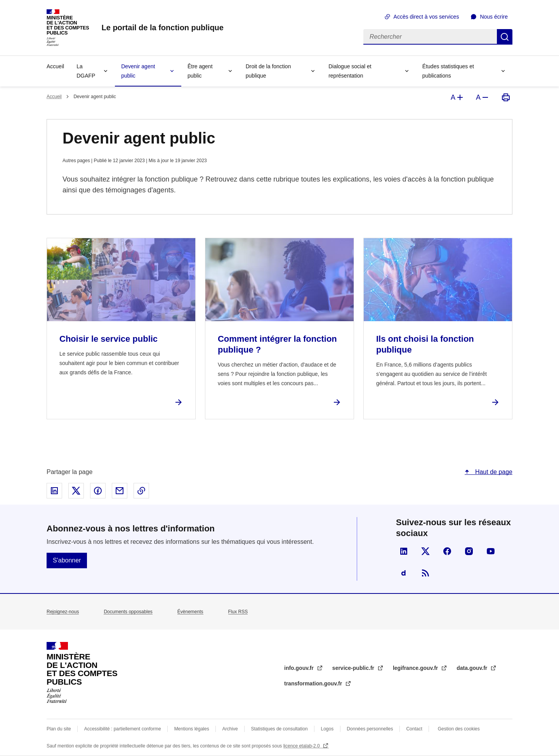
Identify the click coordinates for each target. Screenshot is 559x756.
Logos (327, 729)
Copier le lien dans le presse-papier (141, 491)
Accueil (55, 66)
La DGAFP (86, 71)
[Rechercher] (430, 37)
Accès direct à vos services (426, 17)
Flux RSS (238, 612)
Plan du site (59, 729)
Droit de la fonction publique (268, 71)
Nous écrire (494, 17)
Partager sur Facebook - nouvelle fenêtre (98, 491)
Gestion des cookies (459, 729)
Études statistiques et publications (448, 71)
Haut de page (493, 472)
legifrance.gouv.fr (416, 668)
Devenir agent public (138, 71)
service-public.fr (354, 668)
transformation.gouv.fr (314, 683)
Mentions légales (192, 729)
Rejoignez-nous (63, 612)
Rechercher (505, 37)
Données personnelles (370, 729)
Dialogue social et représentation (350, 71)
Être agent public (200, 71)
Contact (414, 729)
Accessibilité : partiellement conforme (123, 729)
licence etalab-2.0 (302, 746)
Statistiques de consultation (279, 729)
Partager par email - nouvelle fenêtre (120, 491)
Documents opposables (128, 612)
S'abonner (67, 560)
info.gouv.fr (300, 668)
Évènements (190, 612)
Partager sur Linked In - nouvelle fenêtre (54, 491)
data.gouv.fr (473, 668)
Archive (230, 729)
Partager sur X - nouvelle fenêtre (76, 491)
